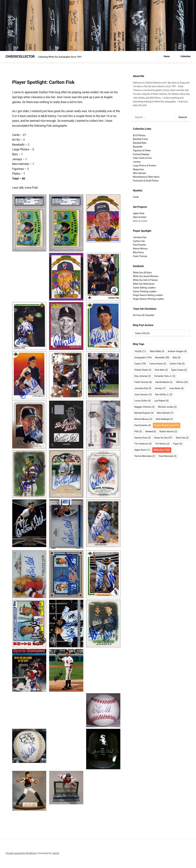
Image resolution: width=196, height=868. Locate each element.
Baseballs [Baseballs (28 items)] (162, 357)
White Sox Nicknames (144, 284)
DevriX (56, 853)
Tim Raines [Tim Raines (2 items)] (162, 444)
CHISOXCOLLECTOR (20, 57)
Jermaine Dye (140, 237)
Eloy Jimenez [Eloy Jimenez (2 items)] (143, 376)
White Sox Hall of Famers (146, 280)
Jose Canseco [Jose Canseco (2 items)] (143, 394)
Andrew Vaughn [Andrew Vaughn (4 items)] (177, 351)
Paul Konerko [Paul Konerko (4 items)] (143, 425)
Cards (136, 197)
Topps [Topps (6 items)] (178, 444)
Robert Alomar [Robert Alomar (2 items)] (168, 431)
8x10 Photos (139, 135)
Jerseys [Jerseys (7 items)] (160, 388)
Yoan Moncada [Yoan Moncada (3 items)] (168, 456)
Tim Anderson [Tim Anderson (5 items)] (143, 444)
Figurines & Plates (142, 150)
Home (167, 56)
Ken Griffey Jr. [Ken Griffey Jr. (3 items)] (164, 394)
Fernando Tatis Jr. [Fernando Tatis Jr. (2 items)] (165, 376)
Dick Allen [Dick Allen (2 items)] (161, 370)
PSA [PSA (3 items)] (138, 431)
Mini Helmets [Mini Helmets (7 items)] (165, 413)
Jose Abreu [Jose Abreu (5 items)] (176, 388)
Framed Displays (141, 154)
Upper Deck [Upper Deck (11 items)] (142, 450)
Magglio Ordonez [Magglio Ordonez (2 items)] (145, 407)
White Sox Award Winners (146, 276)
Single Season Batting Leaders (148, 295)
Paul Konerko (140, 245)
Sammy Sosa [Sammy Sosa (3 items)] (143, 438)
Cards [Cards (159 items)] (140, 364)
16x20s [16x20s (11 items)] (140, 351)
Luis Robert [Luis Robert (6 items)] (161, 401)
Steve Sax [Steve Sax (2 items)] (182, 438)
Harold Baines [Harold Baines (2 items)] (164, 382)
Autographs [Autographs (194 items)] (143, 357)
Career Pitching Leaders (145, 291)
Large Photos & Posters (145, 166)
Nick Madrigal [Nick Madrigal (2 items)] (164, 419)
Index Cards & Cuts (142, 158)
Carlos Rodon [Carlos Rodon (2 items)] (158, 364)
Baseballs (138, 147)
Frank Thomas (140, 256)
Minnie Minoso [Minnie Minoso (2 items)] (143, 419)
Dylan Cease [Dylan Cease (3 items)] (179, 370)
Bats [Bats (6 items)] (177, 357)
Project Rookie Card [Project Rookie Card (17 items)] (167, 425)
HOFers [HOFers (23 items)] (182, 382)
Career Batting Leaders (144, 288)
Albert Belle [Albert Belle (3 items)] (157, 351)
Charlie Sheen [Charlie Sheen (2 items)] (143, 370)
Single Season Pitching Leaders (149, 299)
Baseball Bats (140, 143)
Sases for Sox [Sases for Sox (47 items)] (163, 438)
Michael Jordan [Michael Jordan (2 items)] (167, 407)
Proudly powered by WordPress (21, 853)
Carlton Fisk (139, 241)
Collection (186, 56)
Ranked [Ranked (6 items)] (151, 431)
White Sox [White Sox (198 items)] (162, 450)
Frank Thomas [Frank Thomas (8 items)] (143, 382)
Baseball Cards (140, 139)
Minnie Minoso (140, 249)
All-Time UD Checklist (144, 315)
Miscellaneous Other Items (146, 177)
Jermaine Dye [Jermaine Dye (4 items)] (143, 388)
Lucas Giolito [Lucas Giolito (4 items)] (143, 401)
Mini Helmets (140, 173)
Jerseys (137, 162)
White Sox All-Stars (142, 273)
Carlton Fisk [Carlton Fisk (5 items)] (177, 364)
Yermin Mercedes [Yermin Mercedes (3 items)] (145, 456)
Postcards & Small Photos (146, 181)
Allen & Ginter (140, 217)
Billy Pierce (138, 252)
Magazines (138, 169)
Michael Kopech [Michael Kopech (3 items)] (144, 413)
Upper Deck (139, 213)
